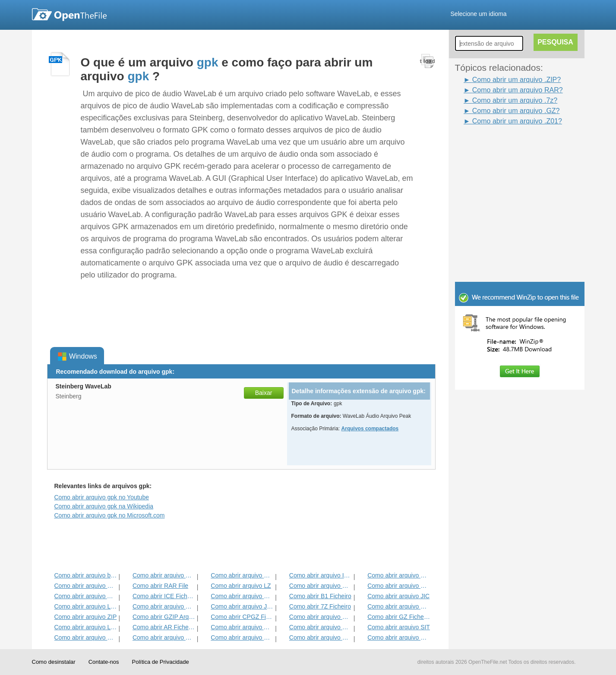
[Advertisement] (507, 146)
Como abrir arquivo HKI (164, 575)
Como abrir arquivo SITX (321, 637)
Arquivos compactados (370, 429)
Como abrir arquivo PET (164, 637)
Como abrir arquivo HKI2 (399, 586)
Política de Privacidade (160, 662)
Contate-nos (104, 662)
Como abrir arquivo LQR (86, 627)
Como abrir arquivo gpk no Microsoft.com (110, 515)
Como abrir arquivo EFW (399, 606)
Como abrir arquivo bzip (86, 575)
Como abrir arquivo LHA (86, 606)
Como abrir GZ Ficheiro (399, 617)
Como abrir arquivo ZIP (86, 617)
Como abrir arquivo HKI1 (242, 575)
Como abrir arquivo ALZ (86, 596)
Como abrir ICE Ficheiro (164, 596)
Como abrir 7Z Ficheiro (320, 606)
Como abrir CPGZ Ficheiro (242, 617)
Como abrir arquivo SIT (399, 627)
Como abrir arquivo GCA (86, 637)
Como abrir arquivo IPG (321, 575)
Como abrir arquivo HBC (399, 637)
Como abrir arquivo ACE (242, 627)
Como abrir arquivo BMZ (242, 637)
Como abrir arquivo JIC (398, 596)
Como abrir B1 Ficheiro (320, 596)
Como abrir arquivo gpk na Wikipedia (104, 506)
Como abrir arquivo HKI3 (321, 586)
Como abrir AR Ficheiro (164, 627)
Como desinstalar (54, 662)
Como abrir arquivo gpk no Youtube (102, 497)
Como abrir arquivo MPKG (321, 617)
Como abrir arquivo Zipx (242, 596)
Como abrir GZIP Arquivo (164, 617)
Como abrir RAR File (160, 586)
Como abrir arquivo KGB (86, 586)
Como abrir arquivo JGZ (242, 606)
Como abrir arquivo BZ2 (164, 606)
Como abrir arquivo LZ (241, 586)
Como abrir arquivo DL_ (399, 575)
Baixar (264, 393)
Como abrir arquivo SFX (321, 627)
